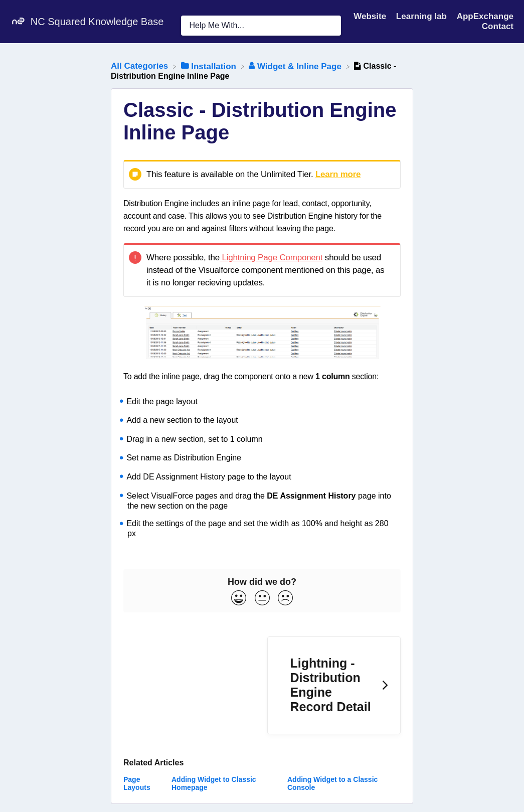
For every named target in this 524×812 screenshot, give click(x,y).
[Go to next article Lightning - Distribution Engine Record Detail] (334, 685)
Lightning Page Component (271, 258)
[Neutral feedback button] (262, 599)
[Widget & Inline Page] (296, 66)
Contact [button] (498, 26)
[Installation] (210, 66)
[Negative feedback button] (285, 599)
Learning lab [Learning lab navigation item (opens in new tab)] (423, 16)
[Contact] (498, 26)
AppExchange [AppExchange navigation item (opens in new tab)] (485, 16)
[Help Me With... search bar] (261, 26)
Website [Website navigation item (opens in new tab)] (371, 16)
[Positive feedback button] (239, 599)
